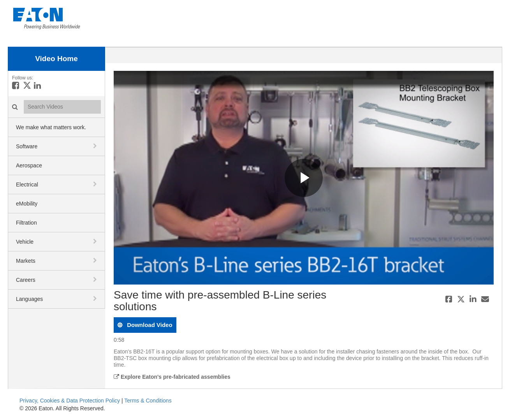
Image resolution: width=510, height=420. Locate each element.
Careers (26, 280)
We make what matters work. (51, 127)
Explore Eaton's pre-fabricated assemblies (172, 377)
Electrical (27, 185)
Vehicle (25, 242)
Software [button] (27, 146)
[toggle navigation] (96, 146)
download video (149, 325)
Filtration (26, 223)
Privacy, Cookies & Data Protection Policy (70, 401)
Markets (26, 261)
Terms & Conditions (148, 401)
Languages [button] (29, 299)
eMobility (27, 204)
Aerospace (29, 165)
